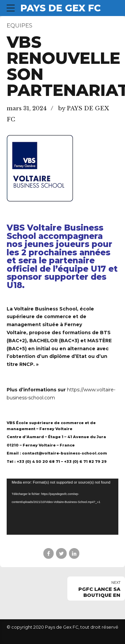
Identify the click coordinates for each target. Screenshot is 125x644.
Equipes (19, 25)
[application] (62, 507)
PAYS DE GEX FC (60, 8)
